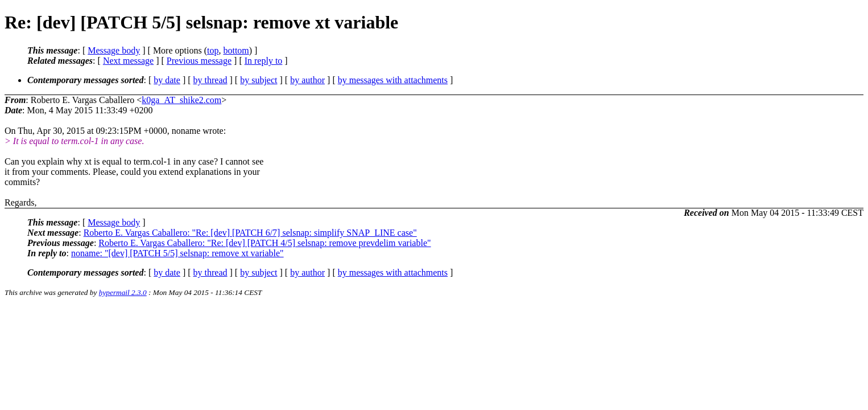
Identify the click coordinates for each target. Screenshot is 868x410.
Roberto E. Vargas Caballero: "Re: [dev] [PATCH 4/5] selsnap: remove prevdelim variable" (264, 243)
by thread (210, 80)
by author (307, 80)
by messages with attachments (393, 80)
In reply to (264, 61)
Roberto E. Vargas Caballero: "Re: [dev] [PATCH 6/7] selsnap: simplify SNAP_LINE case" (250, 233)
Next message (128, 61)
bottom (236, 50)
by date (167, 80)
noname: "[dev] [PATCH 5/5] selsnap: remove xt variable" (177, 253)
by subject (259, 80)
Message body (114, 50)
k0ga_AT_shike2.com (181, 100)
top (213, 50)
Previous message (199, 61)
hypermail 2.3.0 (123, 292)
